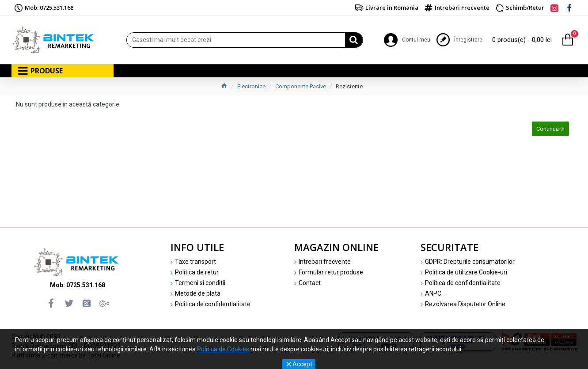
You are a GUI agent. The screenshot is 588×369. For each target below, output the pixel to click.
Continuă (547, 130)
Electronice (251, 86)
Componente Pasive (301, 86)
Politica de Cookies (223, 349)
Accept (302, 364)
